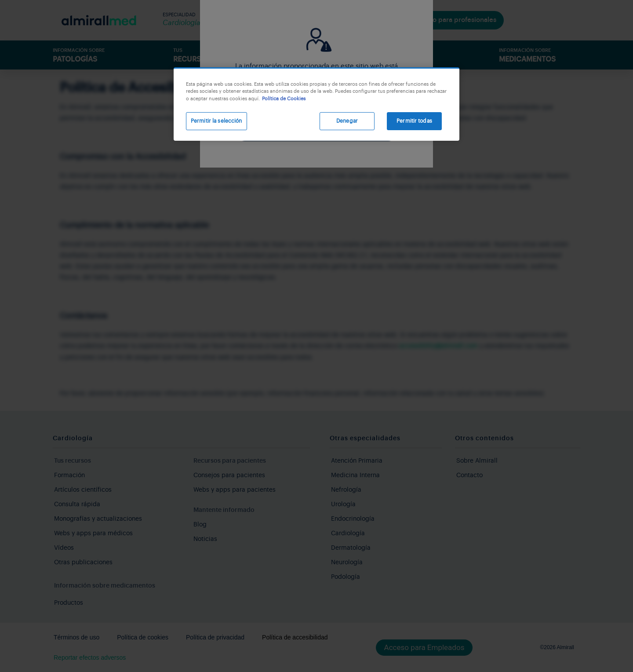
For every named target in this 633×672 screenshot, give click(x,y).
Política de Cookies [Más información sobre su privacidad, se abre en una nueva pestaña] (284, 99)
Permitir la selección (216, 121)
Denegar (347, 121)
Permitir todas (414, 121)
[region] (316, 104)
